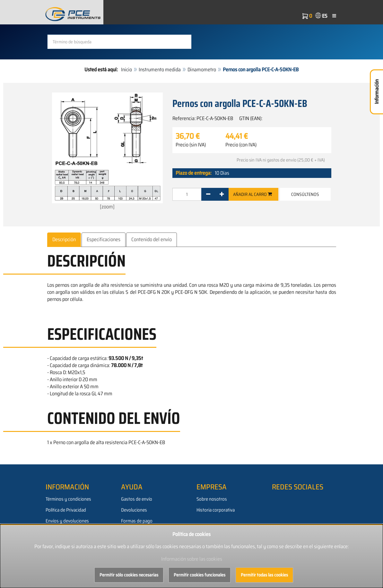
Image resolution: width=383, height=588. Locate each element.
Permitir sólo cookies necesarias (129, 575)
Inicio (126, 70)
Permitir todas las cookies (264, 575)
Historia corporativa (216, 510)
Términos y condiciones (68, 499)
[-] (208, 194)
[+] (222, 194)
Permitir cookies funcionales (200, 575)
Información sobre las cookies (192, 559)
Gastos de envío (137, 499)
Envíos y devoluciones (67, 521)
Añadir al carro (252, 194)
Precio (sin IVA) (191, 145)
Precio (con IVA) (241, 145)
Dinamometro (202, 70)
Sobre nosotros (212, 499)
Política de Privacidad (66, 510)
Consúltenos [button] (305, 194)
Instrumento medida (160, 70)
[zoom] (107, 152)
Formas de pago (137, 521)
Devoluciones (134, 510)
